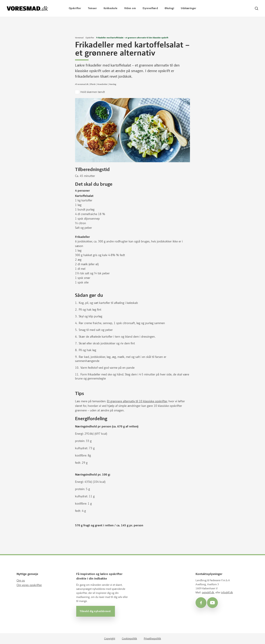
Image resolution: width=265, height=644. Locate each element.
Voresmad (79, 38)
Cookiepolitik (129, 639)
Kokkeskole (111, 8)
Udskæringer (189, 8)
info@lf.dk (227, 592)
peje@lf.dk (208, 592)
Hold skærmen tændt (93, 92)
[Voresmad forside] (27, 8)
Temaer (92, 8)
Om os (21, 581)
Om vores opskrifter (29, 585)
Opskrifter (75, 8)
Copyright (110, 639)
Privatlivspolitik (152, 639)
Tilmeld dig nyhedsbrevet (96, 611)
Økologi (169, 8)
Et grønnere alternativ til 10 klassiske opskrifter (137, 401)
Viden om (130, 8)
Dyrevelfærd (150, 8)
